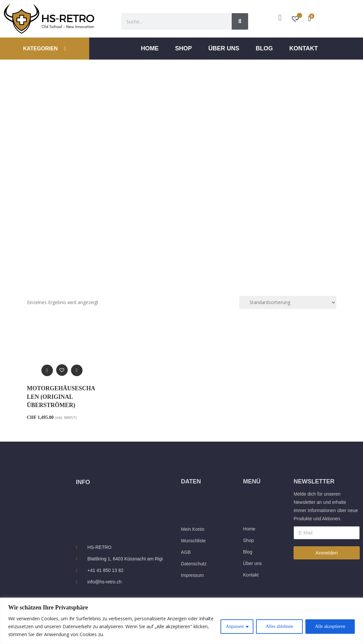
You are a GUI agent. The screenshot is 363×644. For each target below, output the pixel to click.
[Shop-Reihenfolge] (288, 302)
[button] (62, 370)
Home (150, 48)
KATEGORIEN (45, 49)
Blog (264, 48)
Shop (183, 48)
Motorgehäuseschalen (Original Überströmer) (61, 397)
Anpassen (235, 626)
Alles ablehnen (279, 626)
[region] (181, 621)
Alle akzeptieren (330, 626)
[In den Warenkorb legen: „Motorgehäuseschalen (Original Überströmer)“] (77, 370)
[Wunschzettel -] (296, 20)
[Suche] (240, 21)
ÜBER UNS (224, 48)
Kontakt (304, 48)
